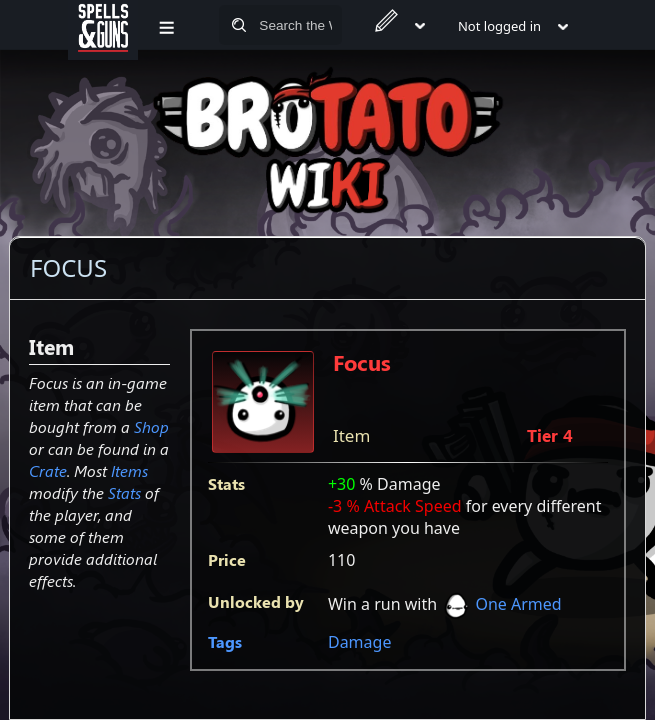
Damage (359, 642)
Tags (225, 641)
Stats (124, 492)
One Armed (518, 604)
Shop (151, 426)
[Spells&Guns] (103, 25)
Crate (48, 470)
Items (129, 470)
